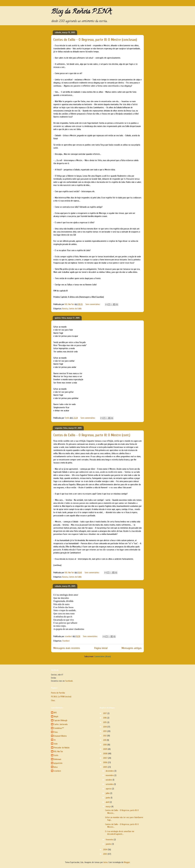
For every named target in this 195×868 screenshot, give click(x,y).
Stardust (66, 641)
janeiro (109, 844)
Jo (55, 740)
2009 (105, 749)
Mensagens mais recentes (67, 648)
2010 (105, 745)
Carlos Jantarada (61, 724)
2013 (105, 731)
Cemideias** (59, 728)
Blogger (127, 862)
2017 (105, 713)
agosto (109, 789)
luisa (56, 767)
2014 (105, 727)
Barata (65, 309)
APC (55, 713)
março (108, 807)
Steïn (56, 755)
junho (108, 798)
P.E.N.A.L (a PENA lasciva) (61, 697)
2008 (105, 754)
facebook (69, 681)
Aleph (56, 717)
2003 (105, 854)
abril (108, 802)
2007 (105, 758)
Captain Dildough (61, 720)
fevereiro (110, 840)
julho (108, 793)
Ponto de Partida (58, 693)
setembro (110, 784)
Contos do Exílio (75, 309)
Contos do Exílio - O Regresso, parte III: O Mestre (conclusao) (95, 40)
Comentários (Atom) (103, 656)
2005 (105, 767)
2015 (105, 722)
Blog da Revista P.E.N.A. (82, 12)
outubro (109, 780)
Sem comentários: (93, 304)
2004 (105, 850)
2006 (105, 762)
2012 (105, 736)
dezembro (110, 771)
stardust (57, 771)
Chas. (53, 700)
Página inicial (101, 648)
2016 (105, 718)
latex (105, 862)
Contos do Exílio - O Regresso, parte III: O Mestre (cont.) (92, 435)
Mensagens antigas (132, 648)
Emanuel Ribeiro (60, 736)
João (56, 744)
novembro (110, 775)
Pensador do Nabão (62, 748)
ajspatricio (58, 763)
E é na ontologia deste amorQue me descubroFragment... (120, 833)
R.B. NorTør (58, 751)
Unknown (57, 759)
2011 (105, 740)
